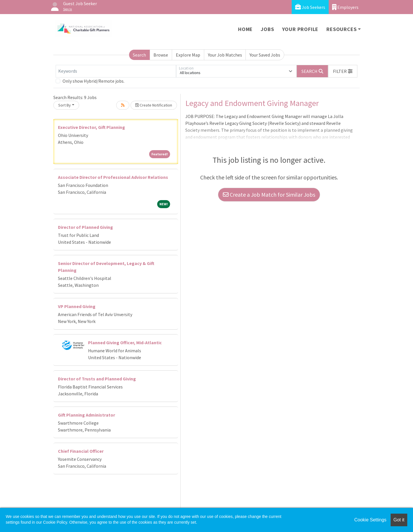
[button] (343, 71)
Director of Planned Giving (85, 227)
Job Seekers (310, 7)
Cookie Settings (370, 520)
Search (139, 55)
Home (245, 29)
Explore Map (188, 55)
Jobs (267, 29)
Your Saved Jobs (265, 55)
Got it (399, 520)
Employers (345, 7)
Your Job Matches (225, 55)
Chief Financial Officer (81, 451)
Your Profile (300, 29)
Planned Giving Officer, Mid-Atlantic (125, 343)
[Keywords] (116, 71)
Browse (161, 55)
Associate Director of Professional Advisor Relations (113, 177)
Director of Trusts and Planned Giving (97, 379)
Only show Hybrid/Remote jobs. (93, 81)
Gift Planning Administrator (86, 415)
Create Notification (154, 105)
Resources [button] (341, 29)
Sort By (65, 105)
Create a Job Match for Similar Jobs (269, 195)
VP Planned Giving (77, 306)
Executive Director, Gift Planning (91, 127)
